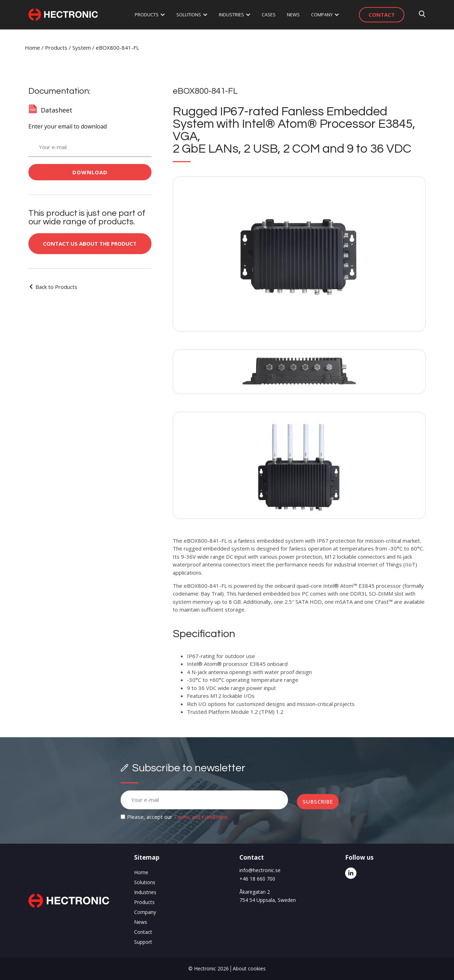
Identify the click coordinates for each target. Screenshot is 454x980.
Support (143, 942)
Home (32, 48)
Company (145, 912)
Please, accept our (178, 817)
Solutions (145, 882)
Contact (143, 932)
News (141, 922)
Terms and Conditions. (201, 817)
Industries (145, 892)
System (82, 48)
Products (56, 48)
